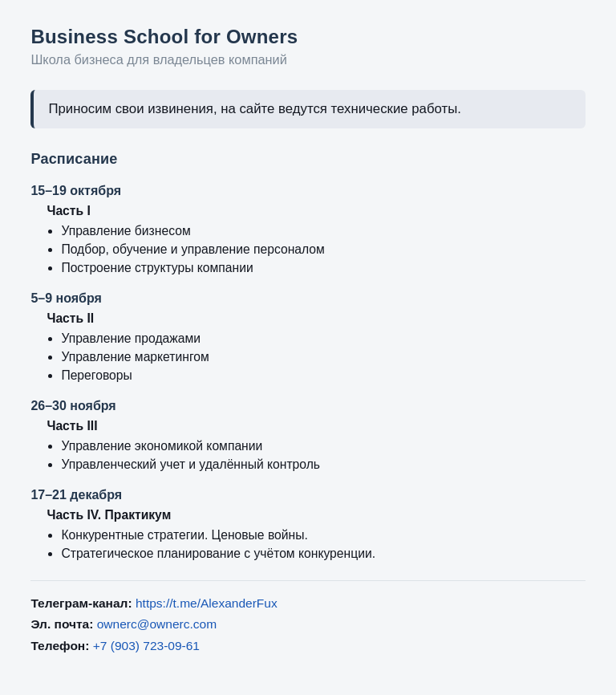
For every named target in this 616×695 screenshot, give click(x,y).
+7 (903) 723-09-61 (146, 646)
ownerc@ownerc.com (157, 624)
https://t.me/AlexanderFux (207, 603)
